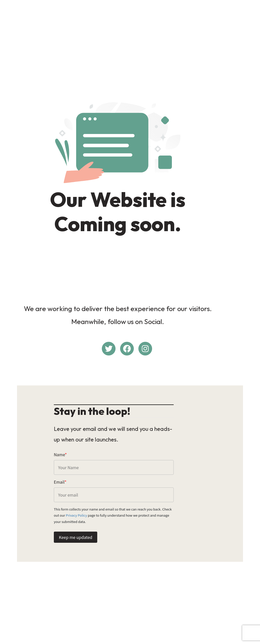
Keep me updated (76, 535)
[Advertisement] (130, 40)
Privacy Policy (195, 513)
